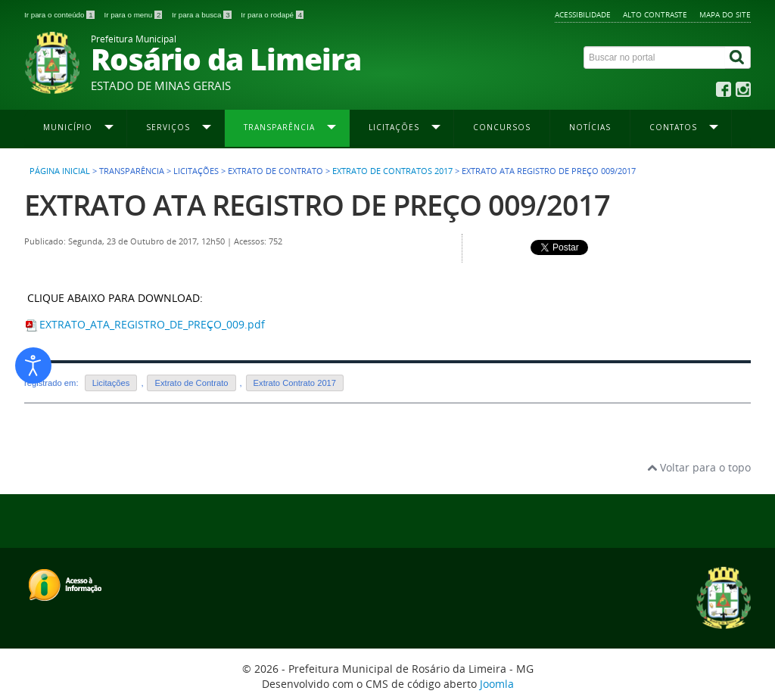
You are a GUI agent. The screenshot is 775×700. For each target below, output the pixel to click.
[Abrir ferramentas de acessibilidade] (33, 366)
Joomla (497, 684)
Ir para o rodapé (272, 15)
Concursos (502, 127)
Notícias (590, 127)
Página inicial (60, 171)
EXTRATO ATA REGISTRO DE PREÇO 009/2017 (317, 205)
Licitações (111, 383)
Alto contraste (655, 14)
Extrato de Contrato (191, 383)
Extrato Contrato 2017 (295, 383)
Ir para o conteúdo (60, 15)
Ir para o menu (134, 15)
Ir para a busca (202, 15)
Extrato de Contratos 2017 (392, 171)
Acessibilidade (583, 14)
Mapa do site (725, 14)
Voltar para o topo (699, 467)
